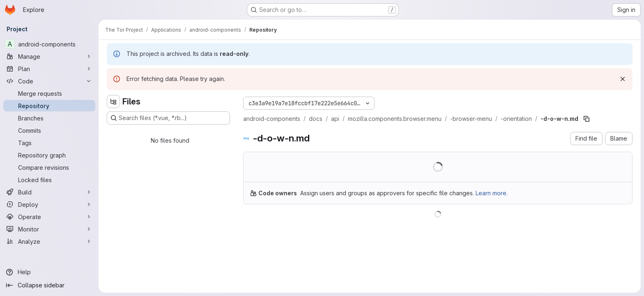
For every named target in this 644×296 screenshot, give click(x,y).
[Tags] (49, 143)
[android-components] (49, 44)
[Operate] (49, 217)
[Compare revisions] (49, 167)
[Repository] (49, 106)
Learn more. (492, 193)
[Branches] (49, 118)
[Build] (49, 192)
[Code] (49, 81)
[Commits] (49, 130)
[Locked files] (49, 180)
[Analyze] (49, 241)
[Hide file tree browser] (113, 102)
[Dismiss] (623, 79)
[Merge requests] (49, 93)
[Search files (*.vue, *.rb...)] (168, 118)
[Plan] (49, 69)
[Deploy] (49, 204)
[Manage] (49, 56)
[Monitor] (49, 229)
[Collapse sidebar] (49, 285)
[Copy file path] (586, 119)
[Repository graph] (49, 155)
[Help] (49, 272)
